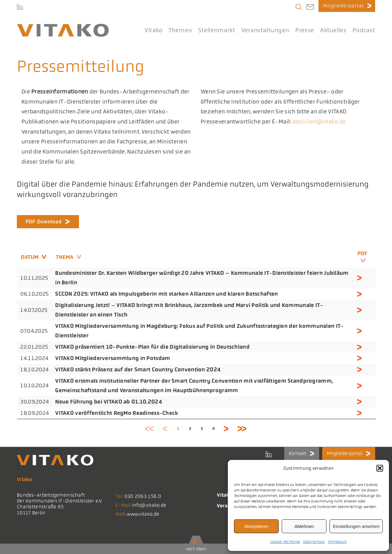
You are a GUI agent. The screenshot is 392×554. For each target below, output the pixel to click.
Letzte (242, 429)
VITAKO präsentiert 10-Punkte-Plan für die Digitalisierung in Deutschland (152, 347)
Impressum (337, 542)
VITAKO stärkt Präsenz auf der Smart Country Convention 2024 (138, 370)
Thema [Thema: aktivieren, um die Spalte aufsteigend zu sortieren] (65, 257)
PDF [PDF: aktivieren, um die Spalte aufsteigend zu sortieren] (362, 253)
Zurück (165, 429)
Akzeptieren (256, 526)
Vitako (224, 495)
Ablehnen (304, 526)
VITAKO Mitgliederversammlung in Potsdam (113, 358)
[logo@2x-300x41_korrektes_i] (63, 26)
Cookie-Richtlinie (285, 542)
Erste (150, 429)
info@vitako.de (149, 505)
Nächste (226, 429)
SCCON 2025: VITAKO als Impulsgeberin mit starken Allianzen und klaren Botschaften (166, 294)
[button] (380, 468)
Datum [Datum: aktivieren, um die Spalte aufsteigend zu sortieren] (30, 257)
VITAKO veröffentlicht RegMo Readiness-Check (117, 413)
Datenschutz (314, 542)
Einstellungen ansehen (356, 526)
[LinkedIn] (20, 8)
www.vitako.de (143, 514)
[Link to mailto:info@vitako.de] (310, 8)
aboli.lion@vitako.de (319, 122)
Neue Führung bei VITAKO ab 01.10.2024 (109, 402)
